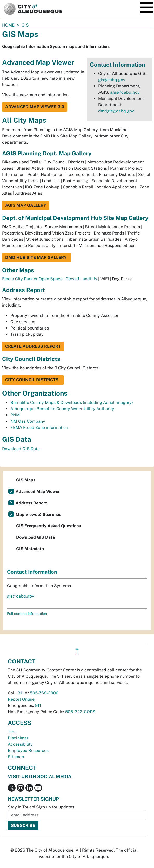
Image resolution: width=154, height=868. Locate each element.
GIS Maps (26, 480)
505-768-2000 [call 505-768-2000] (44, 693)
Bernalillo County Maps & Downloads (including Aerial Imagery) (72, 403)
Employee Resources (28, 750)
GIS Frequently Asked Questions (48, 526)
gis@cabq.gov (112, 80)
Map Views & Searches (38, 514)
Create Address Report (33, 346)
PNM (15, 415)
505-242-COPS (80, 712)
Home (8, 25)
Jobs (12, 732)
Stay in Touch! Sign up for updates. (42, 807)
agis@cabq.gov (125, 92)
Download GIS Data (21, 449)
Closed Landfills (81, 279)
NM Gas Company (28, 421)
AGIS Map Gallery (26, 205)
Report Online (21, 699)
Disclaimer (18, 738)
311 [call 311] (21, 693)
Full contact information (27, 614)
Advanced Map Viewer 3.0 (35, 107)
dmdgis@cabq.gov (116, 111)
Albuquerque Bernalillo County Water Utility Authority (62, 409)
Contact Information (32, 572)
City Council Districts (33, 380)
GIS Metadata (30, 549)
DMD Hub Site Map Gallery (36, 258)
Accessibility (20, 744)
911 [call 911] (38, 705)
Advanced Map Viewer (38, 492)
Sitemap (16, 757)
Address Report (31, 503)
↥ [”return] (77, 651)
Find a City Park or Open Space (32, 279)
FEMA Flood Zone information (39, 427)
